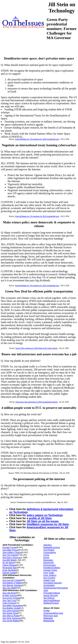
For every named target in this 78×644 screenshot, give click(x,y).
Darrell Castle (9, 573)
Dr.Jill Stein (8, 563)
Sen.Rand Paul (10, 613)
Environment (50, 565)
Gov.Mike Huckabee (12, 606)
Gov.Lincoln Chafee (12, 580)
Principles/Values (52, 593)
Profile (47, 611)
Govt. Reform (50, 575)
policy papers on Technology (45, 515)
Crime (46, 555)
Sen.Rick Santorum (12, 618)
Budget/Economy (52, 547)
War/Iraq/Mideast (52, 600)
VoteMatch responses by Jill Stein (48, 524)
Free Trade (49, 573)
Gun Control (49, 578)
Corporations (50, 552)
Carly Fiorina (9, 603)
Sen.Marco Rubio (11, 616)
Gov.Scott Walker (11, 621)
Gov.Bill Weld (9, 560)
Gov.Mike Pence (10, 550)
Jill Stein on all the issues (43, 521)
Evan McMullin (10, 570)
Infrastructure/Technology (56, 588)
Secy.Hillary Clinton (12, 552)
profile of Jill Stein (40, 518)
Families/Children (52, 568)
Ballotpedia (49, 621)
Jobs (46, 590)
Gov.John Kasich (11, 611)
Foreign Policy (50, 570)
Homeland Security (53, 583)
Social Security (51, 595)
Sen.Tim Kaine (10, 555)
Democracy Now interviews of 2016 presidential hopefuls (36, 402)
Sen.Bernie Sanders (12, 585)
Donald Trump (9, 547)
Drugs (46, 557)
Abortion (47, 545)
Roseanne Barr (10, 568)
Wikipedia (48, 618)
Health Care (49, 580)
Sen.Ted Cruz (9, 600)
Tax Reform (49, 598)
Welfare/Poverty (51, 603)
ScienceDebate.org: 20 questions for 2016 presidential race (37, 139)
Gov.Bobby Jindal (11, 608)
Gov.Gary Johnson (11, 557)
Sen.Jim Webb (10, 588)
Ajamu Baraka (9, 565)
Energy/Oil (49, 563)
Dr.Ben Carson (10, 595)
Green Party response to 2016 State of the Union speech (37, 348)
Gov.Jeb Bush (9, 593)
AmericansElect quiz (53, 613)
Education (48, 560)
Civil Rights (49, 550)
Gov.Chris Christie (11, 598)
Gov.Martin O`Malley (12, 583)
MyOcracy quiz (51, 616)
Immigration (49, 585)
